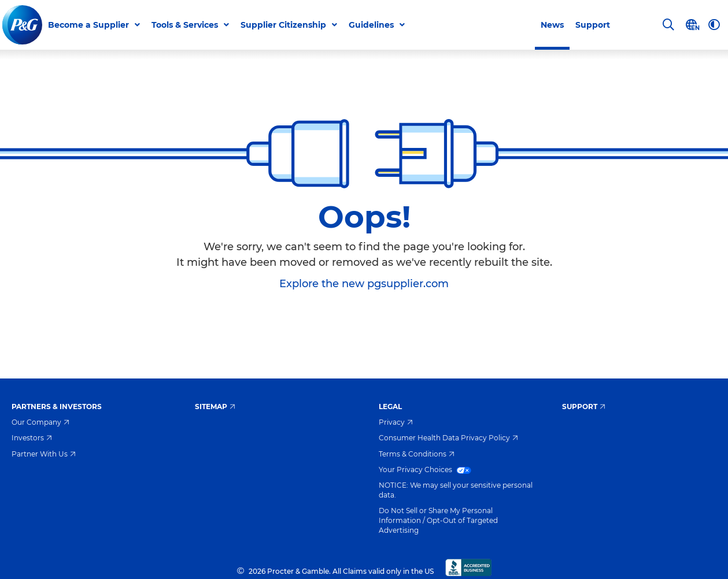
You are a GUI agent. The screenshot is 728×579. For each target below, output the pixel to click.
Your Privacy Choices (425, 469)
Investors (32, 438)
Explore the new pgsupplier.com (364, 284)
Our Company (40, 422)
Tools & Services (185, 25)
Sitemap (215, 407)
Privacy (396, 422)
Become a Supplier (88, 25)
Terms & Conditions (417, 454)
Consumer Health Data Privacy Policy (448, 438)
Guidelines (371, 25)
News (552, 25)
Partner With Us (44, 454)
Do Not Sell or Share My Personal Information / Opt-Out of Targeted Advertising (438, 520)
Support (593, 25)
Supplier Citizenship (283, 25)
